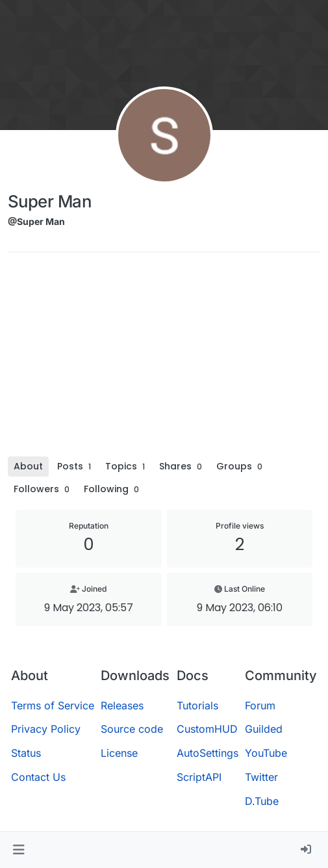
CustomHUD (207, 729)
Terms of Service (53, 705)
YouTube (266, 753)
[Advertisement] (164, 359)
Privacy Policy (46, 729)
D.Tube (262, 801)
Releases (122, 705)
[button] (19, 850)
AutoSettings (208, 753)
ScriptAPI (199, 777)
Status (26, 753)
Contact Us (38, 777)
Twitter (261, 777)
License (119, 753)
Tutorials (197, 705)
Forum (260, 705)
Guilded (264, 729)
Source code (132, 729)
